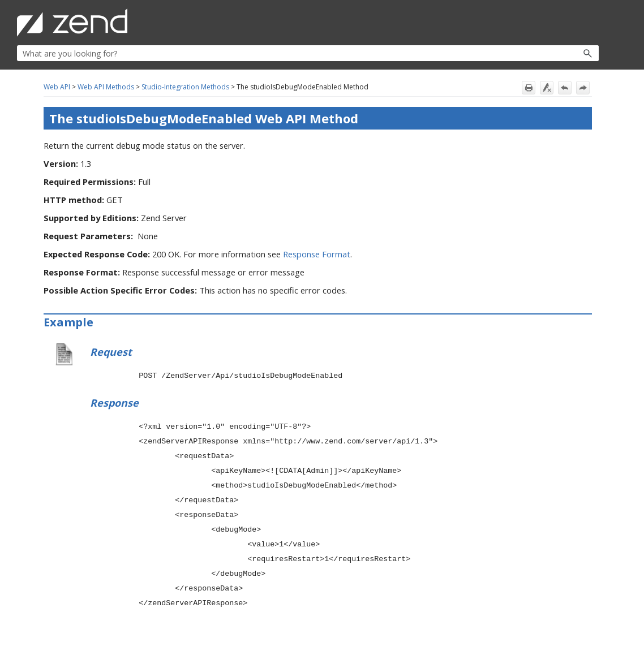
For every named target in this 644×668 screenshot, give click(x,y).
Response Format (317, 254)
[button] (563, 53)
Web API (57, 87)
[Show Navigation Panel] (593, 23)
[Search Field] (308, 53)
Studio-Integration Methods (185, 87)
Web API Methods (106, 87)
